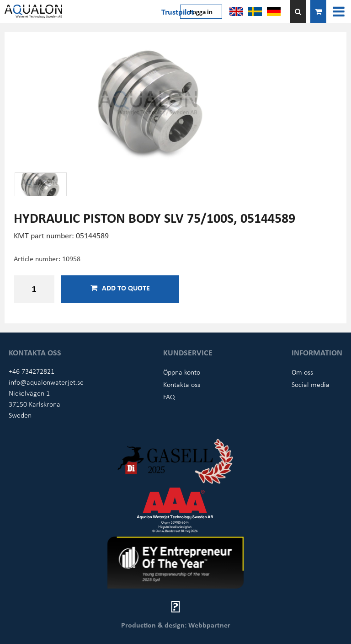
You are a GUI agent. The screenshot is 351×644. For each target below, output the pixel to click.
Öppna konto (182, 372)
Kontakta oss (182, 384)
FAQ (169, 397)
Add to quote (120, 288)
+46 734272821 (32, 371)
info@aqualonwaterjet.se (46, 382)
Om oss (302, 372)
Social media (311, 384)
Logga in (201, 11)
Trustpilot (178, 11)
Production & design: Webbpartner (176, 625)
